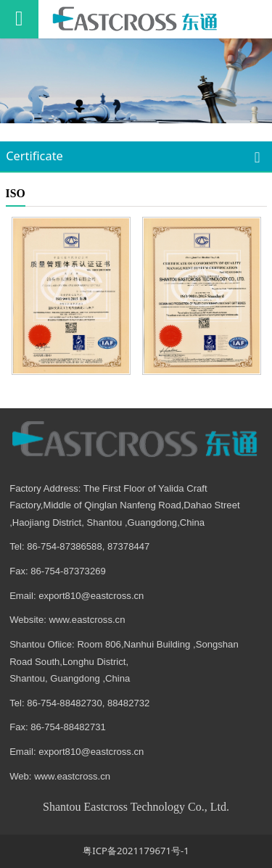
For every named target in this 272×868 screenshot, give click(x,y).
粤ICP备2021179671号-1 (136, 851)
